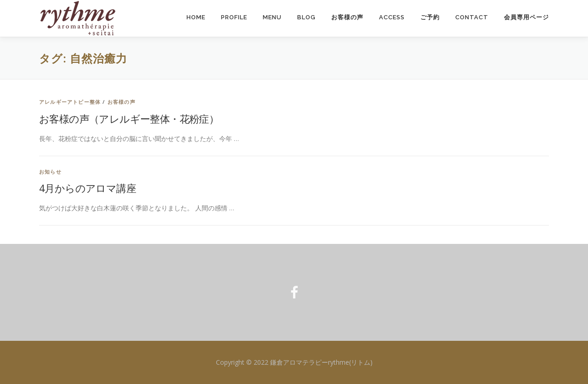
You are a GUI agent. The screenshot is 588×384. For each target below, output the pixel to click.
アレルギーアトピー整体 (70, 102)
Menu (272, 17)
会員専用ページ (526, 17)
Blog (306, 17)
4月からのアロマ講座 (88, 188)
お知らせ (50, 172)
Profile (234, 17)
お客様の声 (347, 17)
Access (392, 17)
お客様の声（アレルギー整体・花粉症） (129, 119)
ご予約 (430, 17)
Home (196, 17)
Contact (472, 17)
